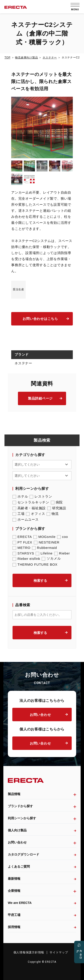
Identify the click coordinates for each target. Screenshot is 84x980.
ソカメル (51, 558)
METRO (22, 548)
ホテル (20, 496)
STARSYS (23, 553)
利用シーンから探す (22, 818)
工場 (19, 514)
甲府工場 (14, 915)
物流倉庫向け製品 (26, 58)
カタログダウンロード (24, 854)
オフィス (36, 514)
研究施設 (57, 508)
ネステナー (50, 58)
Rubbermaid (44, 548)
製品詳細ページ (40, 398)
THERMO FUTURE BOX (35, 564)
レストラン (41, 496)
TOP (7, 58)
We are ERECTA (20, 903)
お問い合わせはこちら (40, 319)
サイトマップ (59, 952)
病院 (57, 502)
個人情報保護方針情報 (29, 952)
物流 (53, 514)
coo (62, 537)
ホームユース (26, 520)
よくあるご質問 (19, 867)
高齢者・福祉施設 (29, 508)
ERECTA (22, 537)
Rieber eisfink (26, 559)
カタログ (79, 953)
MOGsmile (44, 537)
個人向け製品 (17, 830)
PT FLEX (22, 542)
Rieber (62, 553)
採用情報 (14, 927)
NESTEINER (47, 542)
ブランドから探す (20, 806)
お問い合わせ (40, 715)
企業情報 (14, 891)
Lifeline (44, 553)
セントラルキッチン (31, 502)
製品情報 (14, 794)
